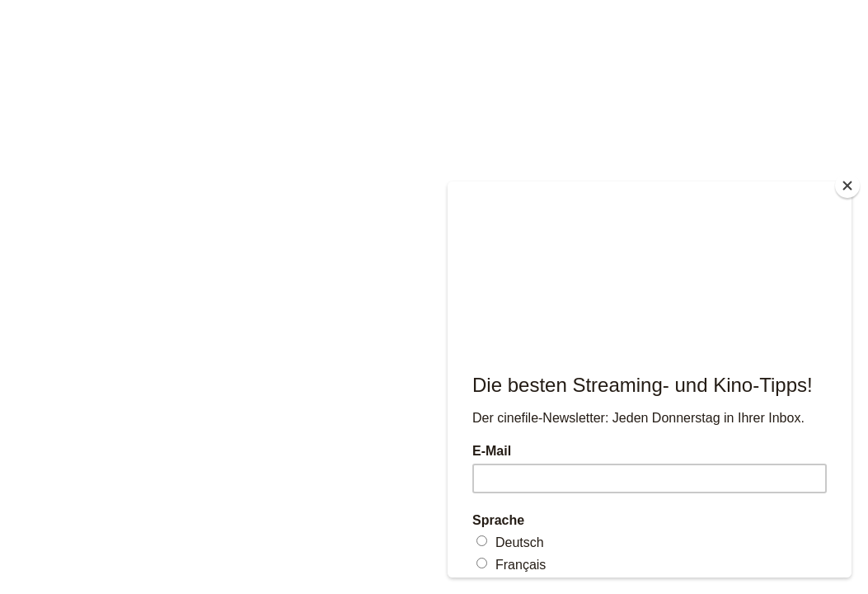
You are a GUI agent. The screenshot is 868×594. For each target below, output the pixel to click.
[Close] (847, 186)
